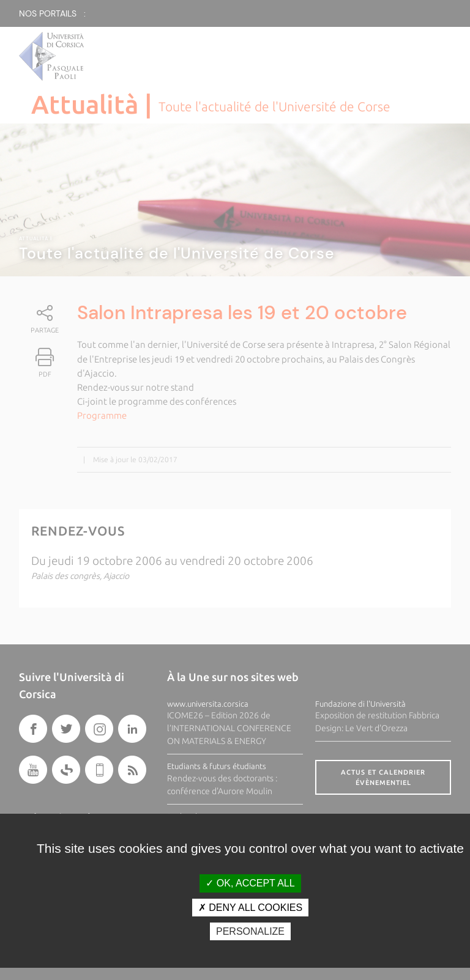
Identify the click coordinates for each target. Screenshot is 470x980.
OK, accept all (250, 883)
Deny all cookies (250, 908)
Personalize (250, 931)
